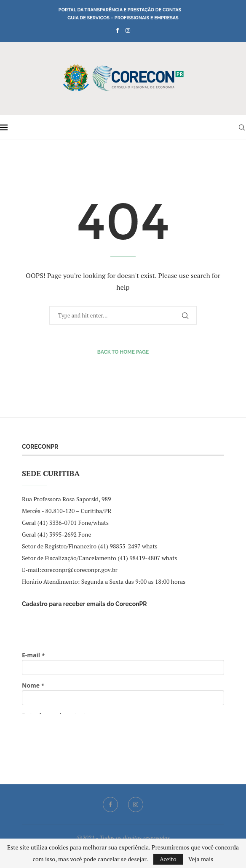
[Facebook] (117, 30)
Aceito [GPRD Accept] (168, 859)
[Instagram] (128, 30)
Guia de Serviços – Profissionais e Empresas (123, 18)
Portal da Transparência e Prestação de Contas (120, 10)
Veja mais (201, 859)
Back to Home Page (123, 352)
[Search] (242, 127)
